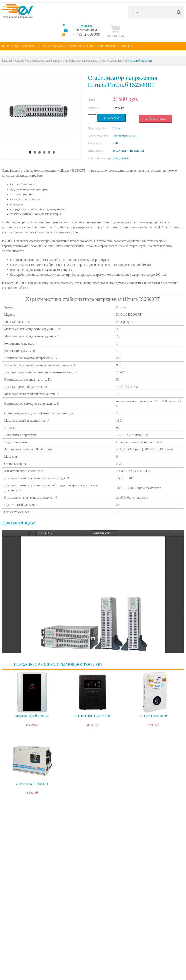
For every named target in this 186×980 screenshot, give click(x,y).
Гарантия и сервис (81, 46)
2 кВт (116, 143)
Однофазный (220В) (125, 136)
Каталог (13, 46)
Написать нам (86, 30)
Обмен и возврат (108, 46)
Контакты (29, 46)
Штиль (117, 128)
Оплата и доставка (52, 46)
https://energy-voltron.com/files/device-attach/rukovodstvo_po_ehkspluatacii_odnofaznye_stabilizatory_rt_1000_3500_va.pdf (93, 592)
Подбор (127, 46)
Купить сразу (155, 119)
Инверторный (121, 158)
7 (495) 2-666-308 (86, 34)
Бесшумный (120, 151)
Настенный (137, 151)
